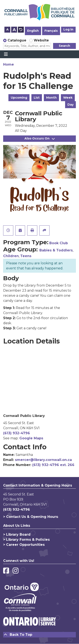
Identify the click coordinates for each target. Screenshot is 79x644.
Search (64, 46)
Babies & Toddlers (56, 250)
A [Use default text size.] (21, 30)
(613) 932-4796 (17, 433)
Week (68, 98)
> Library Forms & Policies (26, 540)
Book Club (59, 243)
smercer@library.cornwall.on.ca (43, 460)
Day (70, 105)
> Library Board (17, 534)
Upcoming (19, 98)
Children (11, 256)
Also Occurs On (40, 138)
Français (51, 31)
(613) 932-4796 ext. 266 (53, 465)
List (37, 98)
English (33, 31)
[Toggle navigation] (6, 54)
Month (51, 98)
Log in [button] (68, 29)
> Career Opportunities (24, 545)
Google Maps (31, 438)
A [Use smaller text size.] (7, 29)
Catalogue (17, 40)
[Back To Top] (39, 635)
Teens (26, 256)
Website (41, 40)
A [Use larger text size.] (14, 30)
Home (9, 64)
